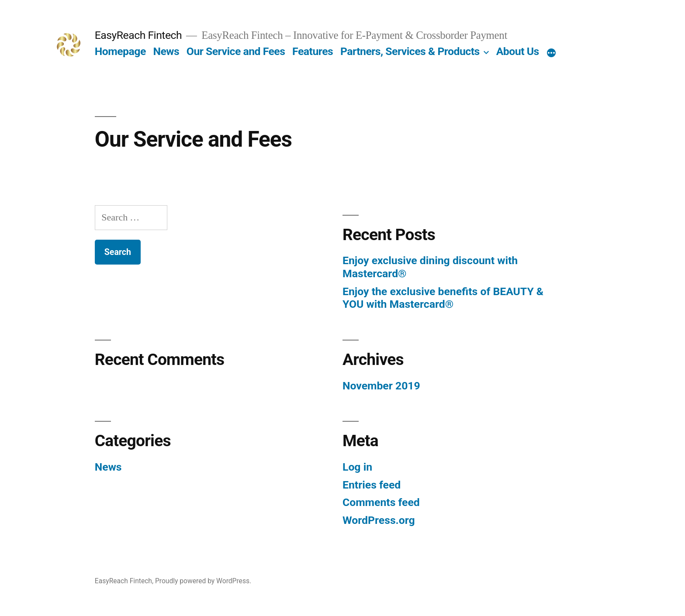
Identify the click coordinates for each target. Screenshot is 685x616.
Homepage (120, 51)
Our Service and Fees (236, 51)
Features (313, 51)
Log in (357, 467)
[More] (551, 53)
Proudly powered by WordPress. (203, 581)
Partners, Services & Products (410, 51)
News (166, 51)
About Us (518, 51)
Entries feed (372, 485)
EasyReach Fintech (138, 35)
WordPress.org (379, 520)
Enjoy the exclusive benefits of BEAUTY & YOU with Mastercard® (443, 298)
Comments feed (381, 502)
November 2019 (381, 386)
